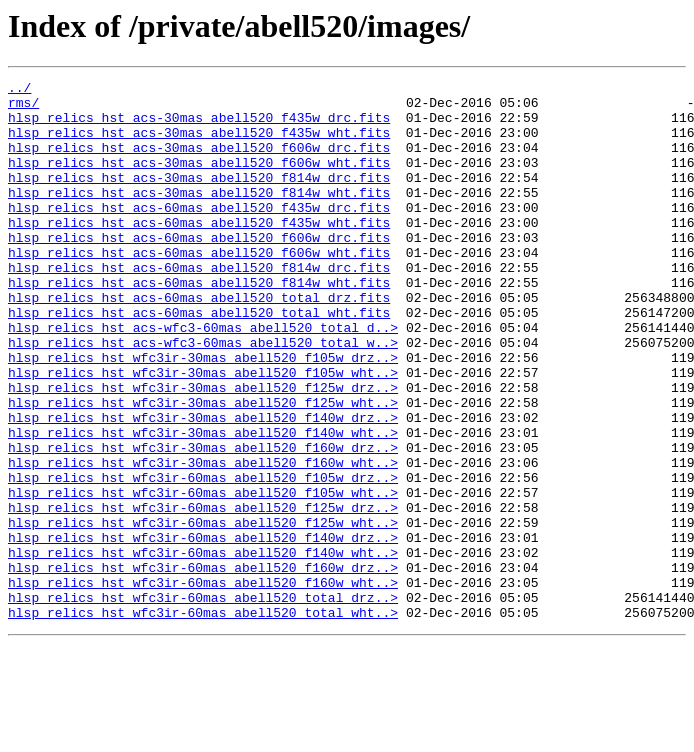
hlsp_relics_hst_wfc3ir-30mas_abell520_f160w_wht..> (203, 540)
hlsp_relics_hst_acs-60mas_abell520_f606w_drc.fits (199, 270)
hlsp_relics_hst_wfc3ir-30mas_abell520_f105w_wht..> (203, 432)
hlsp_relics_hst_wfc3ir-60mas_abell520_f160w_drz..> (203, 666)
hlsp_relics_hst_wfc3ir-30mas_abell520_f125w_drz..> (203, 450)
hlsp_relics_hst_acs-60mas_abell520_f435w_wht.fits (199, 252)
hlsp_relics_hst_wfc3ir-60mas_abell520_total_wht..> (203, 720)
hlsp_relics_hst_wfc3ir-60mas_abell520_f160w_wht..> (203, 684)
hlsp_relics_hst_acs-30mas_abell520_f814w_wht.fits (199, 216)
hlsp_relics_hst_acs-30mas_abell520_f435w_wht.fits (199, 144)
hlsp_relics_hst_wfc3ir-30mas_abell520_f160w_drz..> (203, 522)
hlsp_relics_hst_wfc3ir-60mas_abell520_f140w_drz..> (203, 630)
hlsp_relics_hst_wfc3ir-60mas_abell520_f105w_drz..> (203, 558)
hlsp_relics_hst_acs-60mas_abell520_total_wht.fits (199, 360)
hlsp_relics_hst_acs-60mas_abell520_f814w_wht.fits (199, 324)
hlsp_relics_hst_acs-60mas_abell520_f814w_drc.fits (199, 306)
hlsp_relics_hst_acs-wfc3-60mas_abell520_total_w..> (203, 396)
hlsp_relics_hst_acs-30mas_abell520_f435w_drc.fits (199, 126)
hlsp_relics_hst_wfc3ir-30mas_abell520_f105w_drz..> (203, 414)
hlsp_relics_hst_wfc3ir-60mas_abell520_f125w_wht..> (203, 612)
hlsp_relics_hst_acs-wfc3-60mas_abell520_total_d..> (203, 378)
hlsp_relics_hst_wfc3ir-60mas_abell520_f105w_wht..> (203, 576)
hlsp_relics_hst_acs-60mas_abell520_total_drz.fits (199, 342)
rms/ (23, 108)
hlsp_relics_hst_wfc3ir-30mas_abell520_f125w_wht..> (203, 468)
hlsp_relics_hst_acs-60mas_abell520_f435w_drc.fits (199, 234)
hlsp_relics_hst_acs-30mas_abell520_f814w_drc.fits (199, 198)
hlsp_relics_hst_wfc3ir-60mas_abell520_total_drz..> (203, 702)
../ (19, 90)
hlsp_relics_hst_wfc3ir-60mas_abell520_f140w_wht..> (203, 648)
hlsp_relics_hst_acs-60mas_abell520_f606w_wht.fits (199, 288)
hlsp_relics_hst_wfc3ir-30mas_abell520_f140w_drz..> (203, 486)
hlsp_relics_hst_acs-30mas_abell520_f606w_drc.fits (199, 162)
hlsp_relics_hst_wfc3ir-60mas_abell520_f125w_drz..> (203, 594)
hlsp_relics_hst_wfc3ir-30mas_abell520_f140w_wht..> (203, 504)
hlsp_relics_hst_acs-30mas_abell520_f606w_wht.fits (199, 180)
